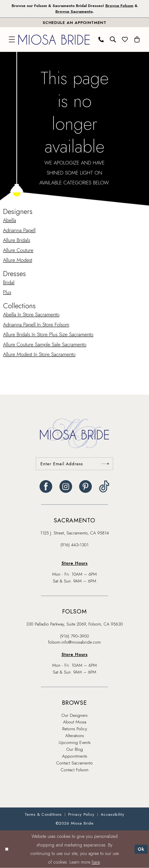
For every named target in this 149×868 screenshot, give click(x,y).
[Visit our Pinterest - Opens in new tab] (85, 486)
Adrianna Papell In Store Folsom (36, 325)
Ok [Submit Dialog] (141, 849)
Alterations (75, 736)
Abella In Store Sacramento (31, 314)
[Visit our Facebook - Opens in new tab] (46, 486)
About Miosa (75, 722)
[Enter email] (74, 464)
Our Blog (75, 749)
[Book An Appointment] (74, 22)
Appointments (75, 756)
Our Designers (74, 715)
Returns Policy (75, 729)
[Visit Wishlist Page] (125, 40)
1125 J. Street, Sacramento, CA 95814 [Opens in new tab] (74, 533)
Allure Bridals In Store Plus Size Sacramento (48, 334)
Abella (10, 220)
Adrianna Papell (19, 230)
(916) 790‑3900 (74, 636)
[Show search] (113, 40)
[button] (12, 40)
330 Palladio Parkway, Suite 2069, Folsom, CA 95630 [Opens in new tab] (74, 624)
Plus (7, 292)
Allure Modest (18, 260)
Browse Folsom (119, 6)
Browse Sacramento (74, 12)
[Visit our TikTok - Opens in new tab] (104, 486)
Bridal (9, 282)
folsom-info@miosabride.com (74, 642)
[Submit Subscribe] (105, 464)
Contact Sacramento (74, 763)
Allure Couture (18, 250)
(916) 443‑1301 (74, 545)
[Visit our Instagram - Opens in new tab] (66, 486)
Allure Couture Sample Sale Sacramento (45, 344)
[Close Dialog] (7, 849)
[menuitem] (12, 40)
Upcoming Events (75, 742)
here (96, 862)
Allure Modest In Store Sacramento (39, 354)
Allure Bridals (17, 240)
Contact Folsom (75, 770)
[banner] (54, 40)
